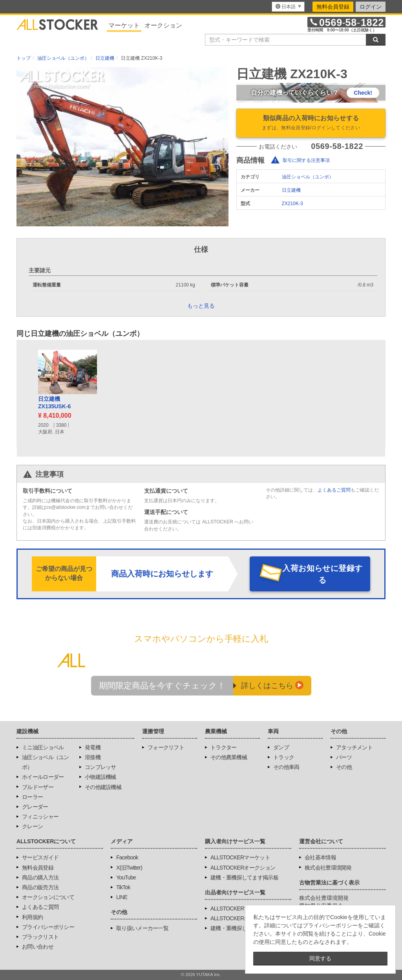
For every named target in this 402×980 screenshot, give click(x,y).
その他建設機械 (103, 787)
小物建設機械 (100, 777)
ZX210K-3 (292, 204)
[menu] (288, 7)
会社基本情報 (320, 857)
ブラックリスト (40, 937)
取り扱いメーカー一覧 (142, 928)
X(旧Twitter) (129, 868)
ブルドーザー (38, 787)
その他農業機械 (229, 757)
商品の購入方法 (40, 877)
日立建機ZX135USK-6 (54, 403)
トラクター (224, 747)
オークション (163, 25)
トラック (284, 757)
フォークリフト (166, 747)
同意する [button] (320, 958)
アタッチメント (354, 747)
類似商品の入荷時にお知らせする (311, 123)
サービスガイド (40, 857)
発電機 (93, 747)
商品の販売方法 (40, 887)
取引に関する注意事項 (306, 160)
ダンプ (281, 747)
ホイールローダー (43, 777)
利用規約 (32, 917)
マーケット (124, 25)
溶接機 (93, 757)
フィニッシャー (40, 817)
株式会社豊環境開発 (328, 868)
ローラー (32, 797)
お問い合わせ (38, 947)
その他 (344, 767)
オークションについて (48, 897)
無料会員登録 (333, 7)
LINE (122, 897)
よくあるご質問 (334, 490)
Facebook (127, 857)
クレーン (32, 826)
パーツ (344, 757)
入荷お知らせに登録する (322, 574)
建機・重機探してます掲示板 (244, 877)
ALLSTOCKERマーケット (240, 857)
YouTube (126, 877)
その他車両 (286, 767)
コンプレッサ (100, 767)
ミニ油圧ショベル (43, 747)
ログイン (371, 7)
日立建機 (291, 190)
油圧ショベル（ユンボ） (308, 177)
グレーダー (35, 807)
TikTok (123, 887)
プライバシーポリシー (48, 927)
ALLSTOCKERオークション (243, 868)
